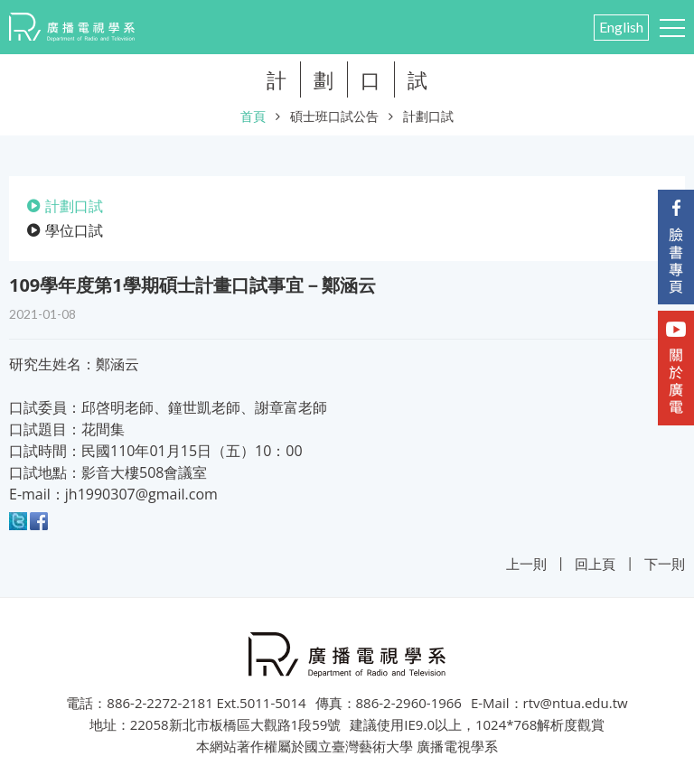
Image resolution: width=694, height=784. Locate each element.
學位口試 (74, 230)
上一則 (526, 564)
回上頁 (595, 564)
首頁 (253, 116)
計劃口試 (428, 116)
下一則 (665, 564)
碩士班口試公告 (334, 116)
